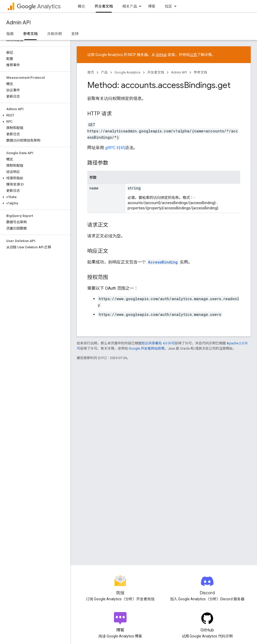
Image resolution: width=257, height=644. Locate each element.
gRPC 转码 (115, 148)
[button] (34, 115)
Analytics (39, 6)
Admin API (18, 23)
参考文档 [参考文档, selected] (30, 34)
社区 (168, 6)
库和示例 (54, 34)
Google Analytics (127, 72)
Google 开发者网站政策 (147, 348)
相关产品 (130, 6)
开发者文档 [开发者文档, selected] (104, 6)
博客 (152, 6)
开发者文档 (156, 72)
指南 (10, 34)
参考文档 (200, 72)
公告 (193, 55)
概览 (81, 6)
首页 (91, 72)
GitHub (161, 55)
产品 (104, 72)
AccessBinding (163, 262)
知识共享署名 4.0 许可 (158, 343)
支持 (75, 34)
